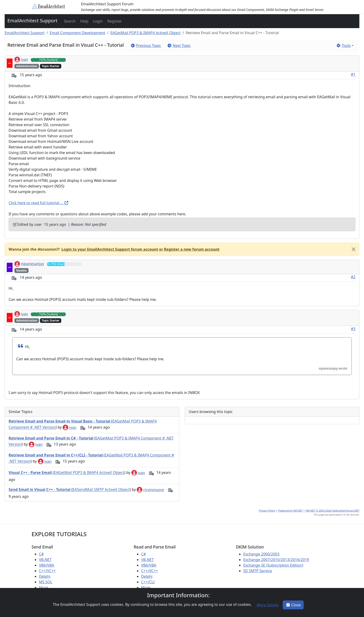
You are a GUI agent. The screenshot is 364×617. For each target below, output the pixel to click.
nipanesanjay (29, 264)
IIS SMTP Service (258, 571)
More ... (46, 587)
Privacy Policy (267, 510)
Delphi (45, 576)
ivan (21, 59)
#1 (353, 74)
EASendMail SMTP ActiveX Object (101, 490)
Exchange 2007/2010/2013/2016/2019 (276, 560)
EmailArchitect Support (32, 21)
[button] (69, 21)
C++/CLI (148, 582)
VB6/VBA (47, 565)
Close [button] (293, 605)
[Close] (354, 249)
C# (41, 554)
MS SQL (46, 582)
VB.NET (45, 560)
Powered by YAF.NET (290, 510)
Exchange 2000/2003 (261, 554)
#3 (353, 329)
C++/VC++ (47, 571)
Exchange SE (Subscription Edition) (273, 565)
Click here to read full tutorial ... (39, 203)
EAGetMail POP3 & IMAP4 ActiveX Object (145, 33)
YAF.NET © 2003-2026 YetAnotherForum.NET (332, 510)
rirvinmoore (150, 490)
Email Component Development (77, 33)
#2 (353, 277)
